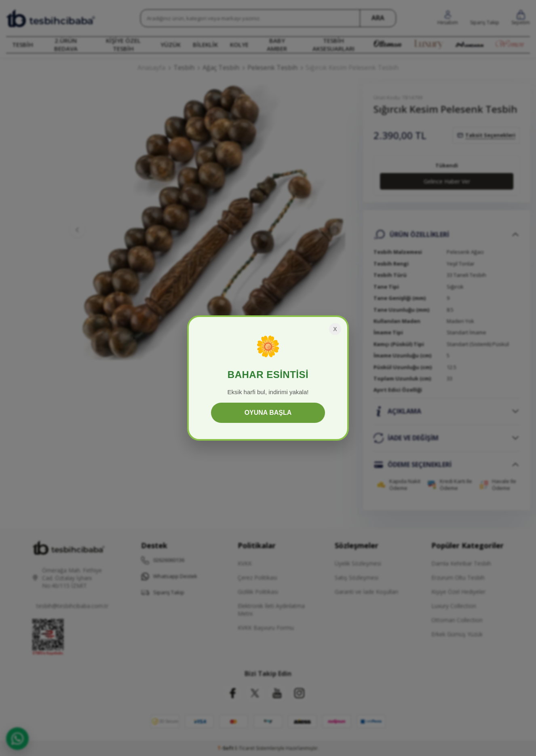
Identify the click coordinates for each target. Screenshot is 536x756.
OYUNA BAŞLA (268, 413)
